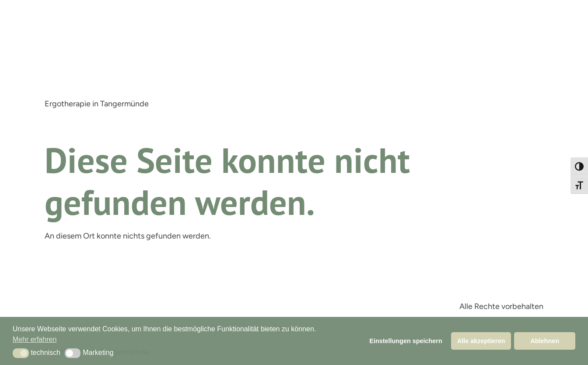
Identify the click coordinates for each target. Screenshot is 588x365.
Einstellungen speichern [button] (406, 341)
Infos (176, 119)
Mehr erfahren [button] (35, 339)
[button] (21, 353)
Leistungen (101, 119)
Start (60, 119)
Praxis (144, 119)
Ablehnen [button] (545, 341)
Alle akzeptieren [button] (481, 341)
